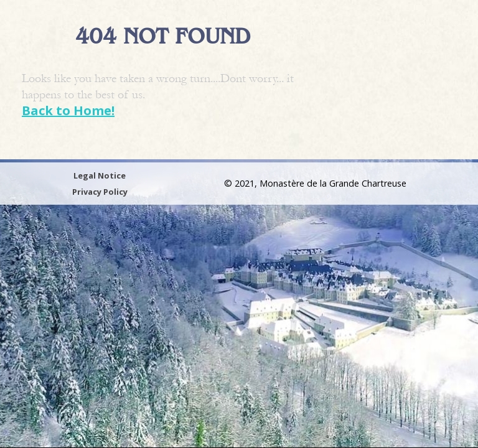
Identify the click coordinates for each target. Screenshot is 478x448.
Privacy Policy (100, 192)
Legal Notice (100, 175)
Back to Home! (68, 110)
